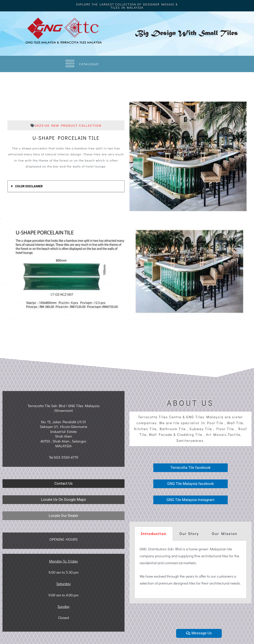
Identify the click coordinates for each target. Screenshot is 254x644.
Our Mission (224, 533)
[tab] (66, 186)
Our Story (189, 533)
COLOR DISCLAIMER (29, 186)
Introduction (154, 533)
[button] (63, 484)
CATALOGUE (89, 64)
